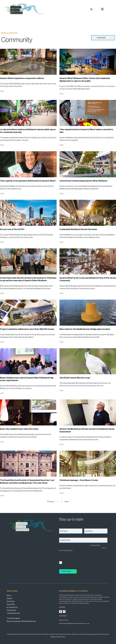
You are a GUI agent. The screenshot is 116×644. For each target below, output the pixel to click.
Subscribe (66, 571)
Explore (10, 598)
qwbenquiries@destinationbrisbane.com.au (74, 623)
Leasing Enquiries (13, 613)
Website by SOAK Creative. (58, 637)
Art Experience (12, 607)
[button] (91, 9)
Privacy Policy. (105, 634)
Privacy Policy (95, 545)
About (9, 595)
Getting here (12, 610)
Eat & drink (11, 601)
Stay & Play (11, 604)
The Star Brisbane (13, 618)
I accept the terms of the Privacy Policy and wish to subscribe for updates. (83, 556)
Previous (51, 501)
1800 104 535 (64, 620)
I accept (65, 562)
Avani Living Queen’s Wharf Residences (21, 621)
